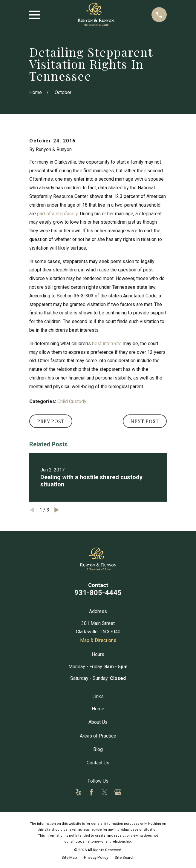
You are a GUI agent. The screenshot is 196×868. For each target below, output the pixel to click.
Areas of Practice (98, 736)
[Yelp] (78, 792)
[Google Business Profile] (118, 792)
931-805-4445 (98, 593)
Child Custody (72, 401)
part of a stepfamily (57, 214)
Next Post (145, 421)
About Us (98, 722)
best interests (107, 344)
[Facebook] (91, 792)
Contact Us (98, 763)
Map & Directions (98, 640)
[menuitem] (69, 858)
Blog (98, 749)
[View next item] (57, 510)
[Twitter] (105, 792)
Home (98, 709)
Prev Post (51, 421)
